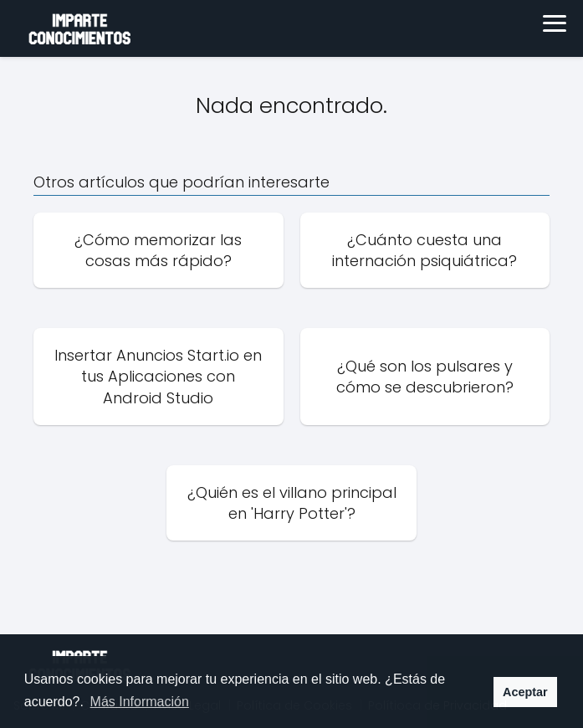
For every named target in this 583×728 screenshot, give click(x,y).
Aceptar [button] (525, 692)
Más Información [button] (140, 702)
